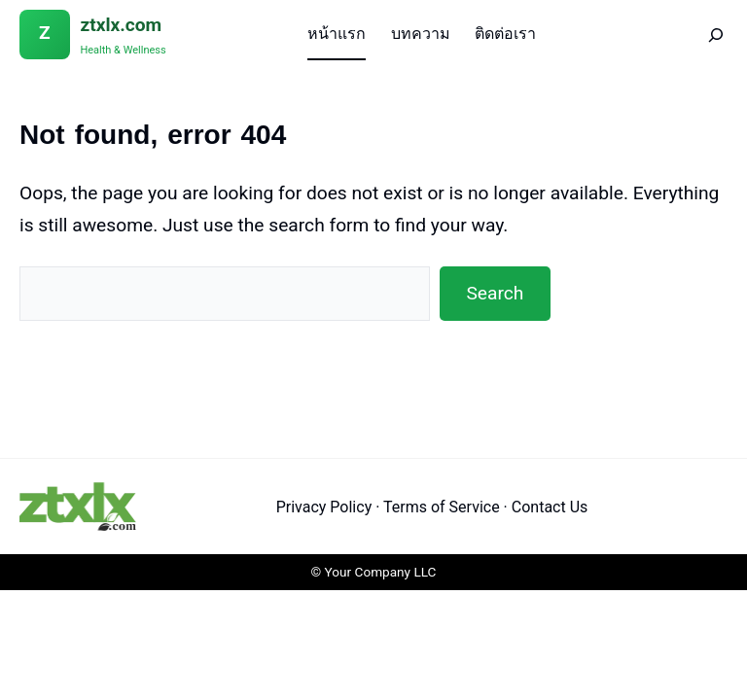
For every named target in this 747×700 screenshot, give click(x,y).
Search (495, 293)
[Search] (702, 35)
